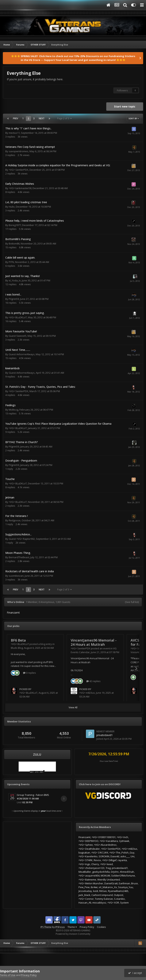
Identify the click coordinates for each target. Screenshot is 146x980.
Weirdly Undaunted (109, 880)
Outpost (119, 895)
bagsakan (84, 853)
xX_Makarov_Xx (108, 887)
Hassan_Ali (85, 903)
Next (42, 118)
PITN (11, 262)
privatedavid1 (105, 735)
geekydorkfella (101, 872)
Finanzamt (85, 837)
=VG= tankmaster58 (20, 188)
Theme (72, 927)
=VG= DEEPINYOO (88, 841)
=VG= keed (106, 864)
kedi (96, 891)
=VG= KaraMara (109, 841)
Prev (15, 118)
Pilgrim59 (14, 299)
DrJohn (115, 872)
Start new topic (125, 106)
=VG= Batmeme (87, 880)
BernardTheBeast (19, 557)
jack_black (84, 895)
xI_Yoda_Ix (15, 280)
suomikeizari (16, 576)
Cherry (95, 864)
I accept (135, 973)
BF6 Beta (18, 640)
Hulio (12, 207)
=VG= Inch (122, 837)
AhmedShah (127, 872)
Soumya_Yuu (126, 887)
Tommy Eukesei (104, 899)
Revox (97, 860)
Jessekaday (85, 891)
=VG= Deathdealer (89, 849)
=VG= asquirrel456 (89, 876)
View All (73, 707)
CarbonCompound (102, 895)
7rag (108, 868)
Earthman (124, 883)
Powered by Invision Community (73, 934)
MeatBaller (85, 872)
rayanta (122, 860)
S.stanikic (119, 899)
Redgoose (15, 520)
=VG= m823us (87, 693)
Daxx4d (115, 856)
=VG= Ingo (84, 864)
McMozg (13, 410)
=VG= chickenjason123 (91, 868)
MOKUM (105, 876)
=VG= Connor (86, 899)
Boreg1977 (15, 225)
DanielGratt (111, 883)
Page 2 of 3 (64, 118)
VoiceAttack (137, 652)
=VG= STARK (86, 860)
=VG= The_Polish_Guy (122, 853)
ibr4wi (94, 887)
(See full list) (132, 602)
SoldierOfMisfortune (123, 876)
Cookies (101, 927)
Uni (133, 856)
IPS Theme (46, 927)
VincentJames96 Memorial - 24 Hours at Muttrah (94, 642)
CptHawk (124, 841)
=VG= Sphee (86, 845)
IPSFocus (60, 927)
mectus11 (14, 133)
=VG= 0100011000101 (104, 837)
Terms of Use (8, 975)
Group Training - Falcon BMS (33, 795)
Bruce (134, 883)
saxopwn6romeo (19, 151)
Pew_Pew (84, 887)
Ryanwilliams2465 (118, 891)
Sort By (134, 119)
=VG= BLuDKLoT (18, 317)
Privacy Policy (87, 927)
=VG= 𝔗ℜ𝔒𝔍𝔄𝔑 (100, 853)
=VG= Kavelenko (88, 856)
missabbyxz (99, 903)
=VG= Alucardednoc (105, 845)
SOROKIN (104, 856)
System (124, 903)
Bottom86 (14, 244)
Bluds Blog (17, 648)
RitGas (103, 891)
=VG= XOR (113, 903)
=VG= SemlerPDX (19, 170)
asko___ (125, 856)
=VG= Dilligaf (109, 860)
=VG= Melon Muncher (91, 883)
